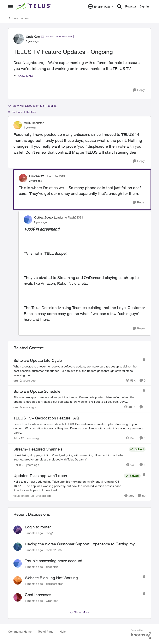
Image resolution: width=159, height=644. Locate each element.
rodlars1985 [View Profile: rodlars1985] (54, 550)
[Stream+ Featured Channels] (70, 457)
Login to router (38, 527)
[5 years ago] (27, 407)
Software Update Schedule (37, 391)
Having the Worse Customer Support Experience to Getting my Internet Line (80, 544)
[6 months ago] (34, 533)
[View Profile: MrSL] (18, 125)
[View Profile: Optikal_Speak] (28, 220)
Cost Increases (38, 595)
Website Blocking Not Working (51, 578)
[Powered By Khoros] (141, 634)
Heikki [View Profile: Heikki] (17, 465)
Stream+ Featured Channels (38, 449)
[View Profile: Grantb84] (18, 597)
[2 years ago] (27, 380)
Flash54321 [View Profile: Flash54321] (37, 176)
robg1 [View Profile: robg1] (50, 533)
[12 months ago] (30, 438)
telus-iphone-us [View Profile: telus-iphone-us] (24, 496)
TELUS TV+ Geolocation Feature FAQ (46, 418)
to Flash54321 (74, 217)
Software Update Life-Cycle (38, 360)
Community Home (20, 631)
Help (63, 631)
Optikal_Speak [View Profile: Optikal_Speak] (44, 217)
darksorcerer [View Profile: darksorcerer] (54, 584)
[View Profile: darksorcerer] (18, 580)
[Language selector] (101, 6)
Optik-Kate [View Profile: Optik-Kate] (33, 37)
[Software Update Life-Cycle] (77, 370)
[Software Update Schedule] (77, 399)
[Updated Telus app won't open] (68, 486)
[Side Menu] (11, 6)
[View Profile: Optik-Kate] (19, 39)
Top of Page (46, 631)
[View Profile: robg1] (18, 530)
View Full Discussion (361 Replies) (33, 106)
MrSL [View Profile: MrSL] (27, 123)
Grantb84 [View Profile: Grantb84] (52, 600)
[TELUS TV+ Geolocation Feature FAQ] (79, 428)
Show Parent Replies (22, 112)
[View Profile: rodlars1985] (18, 547)
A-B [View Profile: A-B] (16, 438)
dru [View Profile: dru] (16, 380)
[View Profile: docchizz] (18, 563)
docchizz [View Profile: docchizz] (52, 567)
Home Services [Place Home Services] (19, 18)
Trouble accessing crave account (54, 561)
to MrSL (60, 176)
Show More (23, 76)
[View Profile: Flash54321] (23, 178)
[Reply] (139, 90)
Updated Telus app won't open (40, 476)
